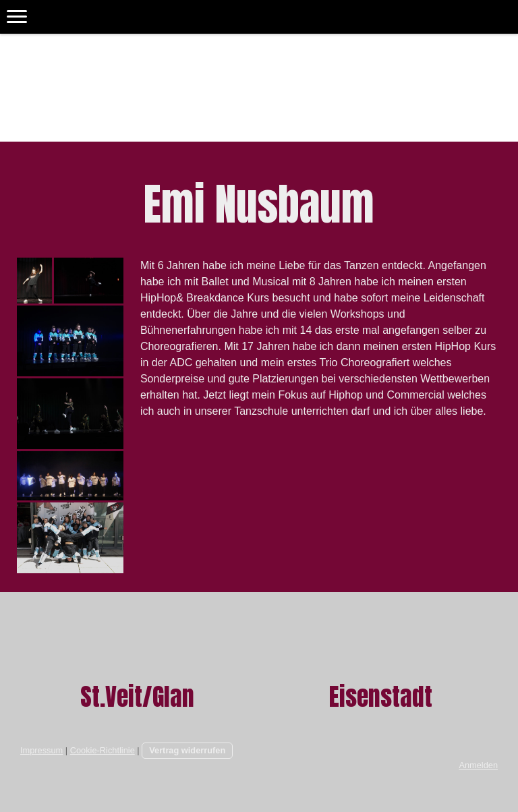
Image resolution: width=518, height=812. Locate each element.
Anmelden (478, 765)
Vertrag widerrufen (187, 750)
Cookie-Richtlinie (103, 750)
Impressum (41, 750)
